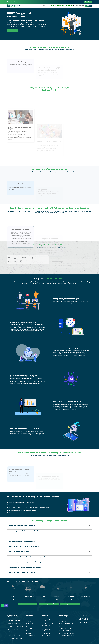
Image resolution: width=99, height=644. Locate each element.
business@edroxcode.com (49, 604)
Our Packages (70, 6)
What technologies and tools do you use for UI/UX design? (25, 562)
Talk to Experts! (13, 31)
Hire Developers (61, 6)
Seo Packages (65, 619)
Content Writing (48, 633)
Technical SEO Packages (68, 636)
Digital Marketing (49, 623)
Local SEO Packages (66, 628)
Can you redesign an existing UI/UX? (19, 552)
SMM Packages (65, 621)
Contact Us (88, 6)
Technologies (32, 636)
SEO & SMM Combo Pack (68, 624)
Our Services (52, 6)
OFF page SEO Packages (68, 633)
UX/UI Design (47, 636)
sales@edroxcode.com (70, 604)
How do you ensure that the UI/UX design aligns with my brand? (27, 557)
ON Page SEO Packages (67, 631)
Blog (29, 633)
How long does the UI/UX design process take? (22, 541)
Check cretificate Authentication (83, 623)
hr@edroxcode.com (13, 2)
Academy (81, 6)
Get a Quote (88, 2)
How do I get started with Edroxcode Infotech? (22, 572)
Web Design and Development (48, 620)
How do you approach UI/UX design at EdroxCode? (23, 531)
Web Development (66, 626)
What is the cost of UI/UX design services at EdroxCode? (25, 567)
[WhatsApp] (2, 606)
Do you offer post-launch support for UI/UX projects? (24, 546)
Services (31, 624)
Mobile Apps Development (48, 630)
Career (77, 6)
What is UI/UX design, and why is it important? (22, 526)
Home (30, 619)
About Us (45, 6)
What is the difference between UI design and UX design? (25, 536)
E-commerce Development (48, 626)
